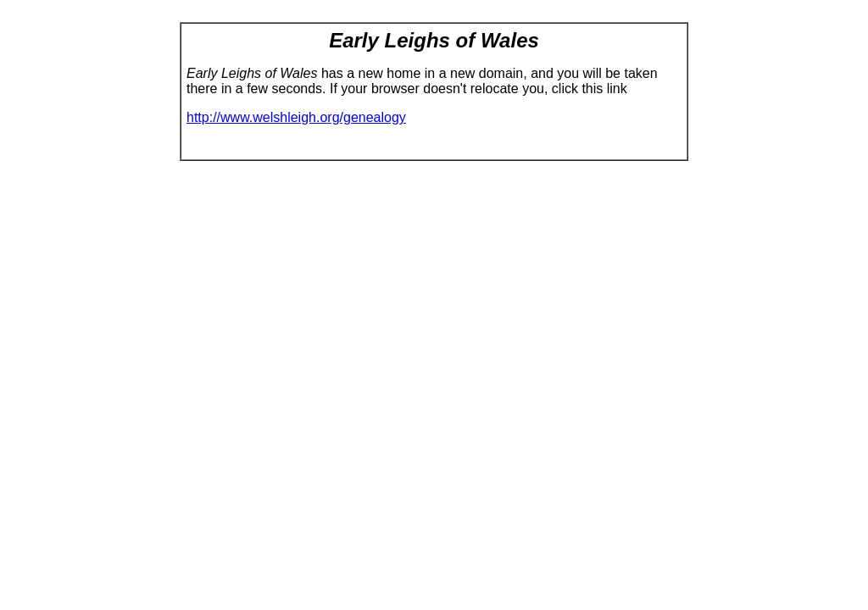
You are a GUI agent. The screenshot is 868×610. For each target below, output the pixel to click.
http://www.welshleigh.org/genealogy (296, 117)
